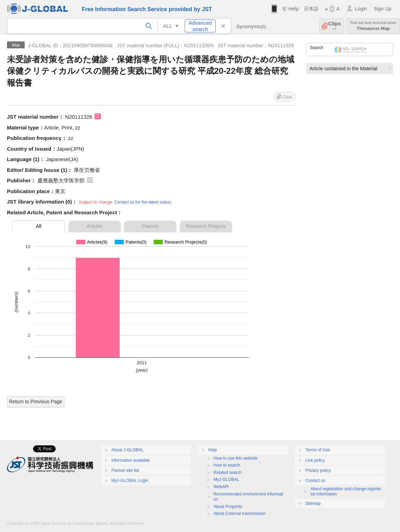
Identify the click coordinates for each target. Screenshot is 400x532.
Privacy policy (318, 470)
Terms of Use (318, 450)
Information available (131, 460)
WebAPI (221, 487)
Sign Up (382, 9)
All (39, 226)
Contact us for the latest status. (143, 202)
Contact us (315, 481)
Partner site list (125, 470)
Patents (150, 226)
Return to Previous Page (36, 402)
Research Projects (206, 226)
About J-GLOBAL (127, 450)
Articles (95, 226)
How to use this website (235, 458)
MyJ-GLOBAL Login (130, 481)
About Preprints (228, 507)
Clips (335, 26)
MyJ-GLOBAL (226, 479)
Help (293, 9)
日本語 (311, 9)
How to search (227, 465)
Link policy (315, 460)
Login (361, 9)
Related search (228, 473)
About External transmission (239, 514)
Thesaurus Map (373, 26)
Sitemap (313, 503)
